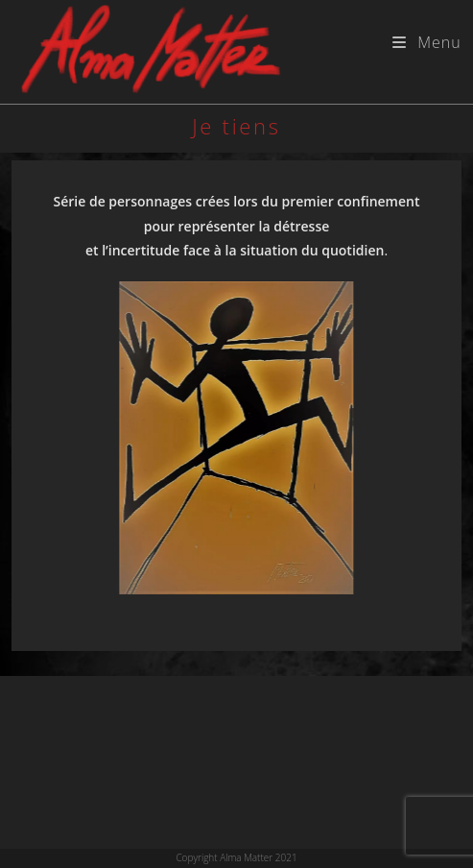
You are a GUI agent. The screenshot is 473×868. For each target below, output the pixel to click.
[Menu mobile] (427, 42)
